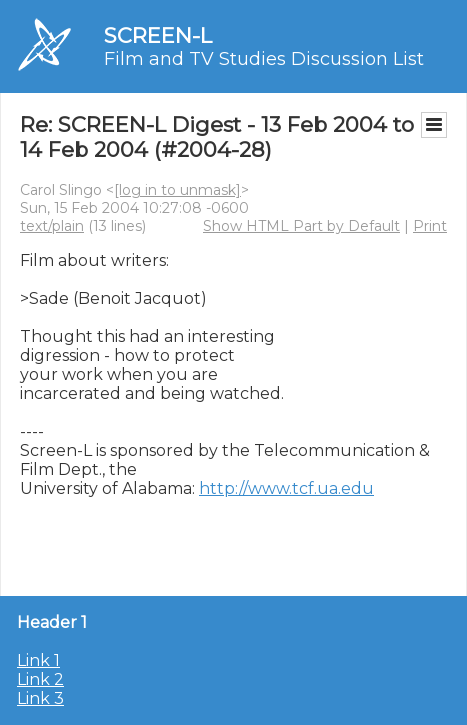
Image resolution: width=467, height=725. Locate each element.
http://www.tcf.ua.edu (286, 488)
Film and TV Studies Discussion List (264, 59)
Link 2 (40, 679)
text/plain (52, 226)
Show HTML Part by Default (301, 226)
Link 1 (38, 660)
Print (430, 226)
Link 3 (40, 698)
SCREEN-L (158, 35)
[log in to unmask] (177, 190)
